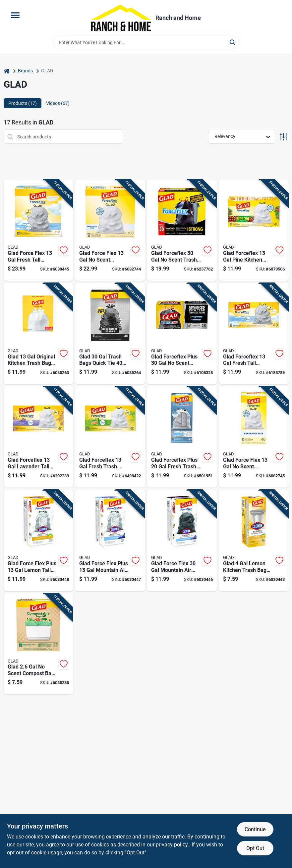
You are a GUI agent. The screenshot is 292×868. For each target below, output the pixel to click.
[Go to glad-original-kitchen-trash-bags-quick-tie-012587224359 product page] (38, 334)
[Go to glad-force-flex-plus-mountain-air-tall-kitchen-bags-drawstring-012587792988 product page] (110, 541)
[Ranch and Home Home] (121, 18)
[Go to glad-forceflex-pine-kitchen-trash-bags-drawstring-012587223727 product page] (254, 230)
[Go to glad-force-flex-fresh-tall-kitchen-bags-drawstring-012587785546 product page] (38, 230)
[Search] (233, 42)
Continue (255, 829)
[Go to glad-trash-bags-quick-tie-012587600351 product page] (110, 334)
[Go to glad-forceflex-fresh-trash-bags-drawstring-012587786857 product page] (110, 437)
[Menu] (15, 15)
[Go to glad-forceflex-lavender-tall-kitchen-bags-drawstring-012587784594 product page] (38, 437)
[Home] (7, 71)
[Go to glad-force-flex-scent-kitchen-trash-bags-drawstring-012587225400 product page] (110, 230)
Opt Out (255, 848)
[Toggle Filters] (284, 137)
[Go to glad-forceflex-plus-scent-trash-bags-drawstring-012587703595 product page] (182, 334)
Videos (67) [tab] (58, 103)
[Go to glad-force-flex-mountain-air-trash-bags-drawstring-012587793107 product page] (182, 541)
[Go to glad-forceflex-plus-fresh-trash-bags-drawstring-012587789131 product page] (182, 437)
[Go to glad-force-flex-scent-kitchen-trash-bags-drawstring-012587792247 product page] (254, 437)
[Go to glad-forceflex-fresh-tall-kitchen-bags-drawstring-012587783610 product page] (254, 334)
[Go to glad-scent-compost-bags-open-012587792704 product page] (38, 644)
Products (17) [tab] (23, 103)
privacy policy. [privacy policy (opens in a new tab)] (172, 845)
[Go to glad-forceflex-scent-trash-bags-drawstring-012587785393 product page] (182, 230)
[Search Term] (146, 42)
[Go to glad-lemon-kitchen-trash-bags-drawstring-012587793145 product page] (254, 541)
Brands (25, 71)
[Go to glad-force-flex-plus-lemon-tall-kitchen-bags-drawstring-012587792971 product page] (38, 541)
